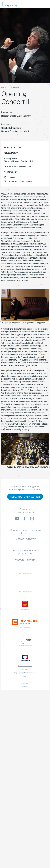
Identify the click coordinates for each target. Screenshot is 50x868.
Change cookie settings (25, 666)
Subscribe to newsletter (25, 497)
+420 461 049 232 (25, 539)
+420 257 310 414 (25, 560)
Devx (25, 676)
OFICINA (25, 687)
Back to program (10, 87)
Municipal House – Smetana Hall (18, 161)
